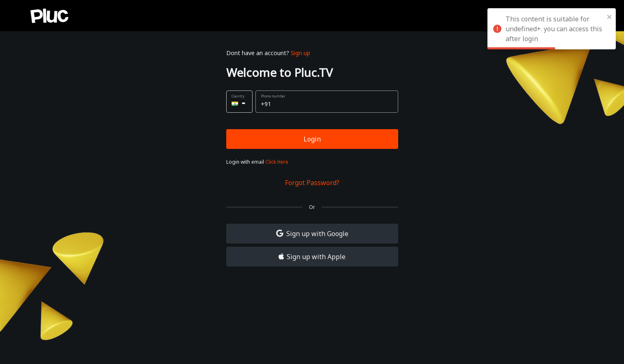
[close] (610, 16)
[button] (239, 102)
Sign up (300, 53)
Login (312, 139)
